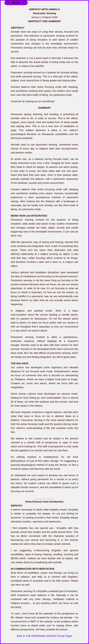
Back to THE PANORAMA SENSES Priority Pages (44, 636)
